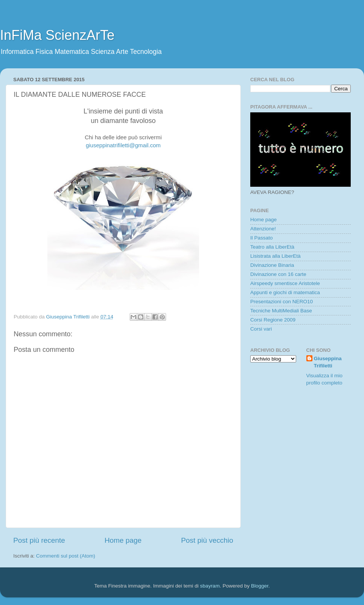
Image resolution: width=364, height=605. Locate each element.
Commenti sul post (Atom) (66, 556)
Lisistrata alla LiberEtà (275, 256)
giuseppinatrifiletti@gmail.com (123, 145)
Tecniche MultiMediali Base (281, 311)
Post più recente (39, 540)
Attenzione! (263, 229)
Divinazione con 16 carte (278, 274)
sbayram (210, 586)
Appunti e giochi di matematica (285, 292)
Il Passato (261, 238)
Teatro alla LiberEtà (272, 247)
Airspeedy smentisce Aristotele (285, 283)
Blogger (260, 586)
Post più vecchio (207, 540)
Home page (123, 540)
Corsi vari (261, 329)
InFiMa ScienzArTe (57, 35)
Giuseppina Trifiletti (328, 362)
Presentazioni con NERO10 (282, 302)
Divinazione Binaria (272, 265)
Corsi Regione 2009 (273, 320)
